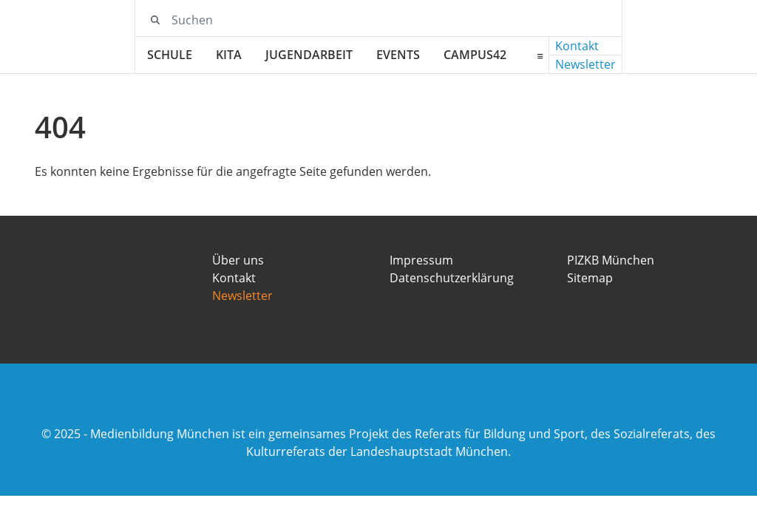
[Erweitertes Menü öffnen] (540, 55)
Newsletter (585, 64)
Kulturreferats (286, 451)
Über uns (238, 260)
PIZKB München (611, 260)
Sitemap (590, 278)
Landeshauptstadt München (429, 451)
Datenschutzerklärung (452, 278)
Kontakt (577, 46)
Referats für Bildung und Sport (500, 434)
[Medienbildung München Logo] (85, 37)
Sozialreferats (652, 434)
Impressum (421, 260)
